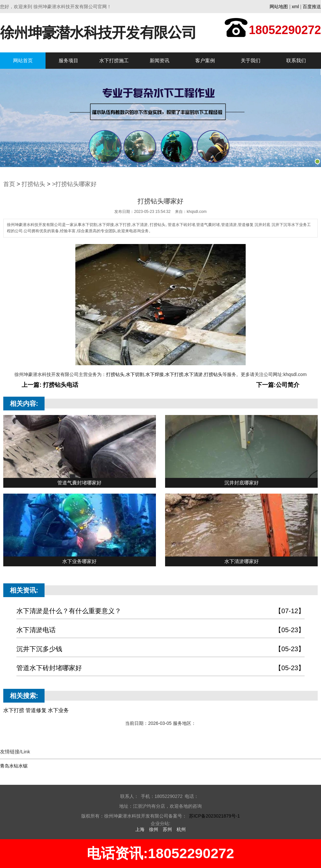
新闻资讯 (160, 60)
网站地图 (279, 7)
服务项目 (68, 60)
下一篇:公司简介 (278, 385)
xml (295, 7)
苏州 (167, 829)
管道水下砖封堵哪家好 (160, 668)
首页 (9, 184)
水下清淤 (194, 374)
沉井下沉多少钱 (160, 649)
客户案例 (205, 60)
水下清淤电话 (160, 630)
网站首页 (23, 60)
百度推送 (312, 7)
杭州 (181, 829)
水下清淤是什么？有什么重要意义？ (160, 611)
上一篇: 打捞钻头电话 (50, 385)
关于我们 (251, 60)
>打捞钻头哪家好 (75, 184)
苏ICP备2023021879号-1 (215, 816)
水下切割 (135, 374)
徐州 (154, 829)
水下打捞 (174, 374)
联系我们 (296, 60)
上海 (140, 829)
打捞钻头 (33, 184)
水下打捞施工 (114, 60)
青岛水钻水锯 (14, 766)
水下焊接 (155, 374)
